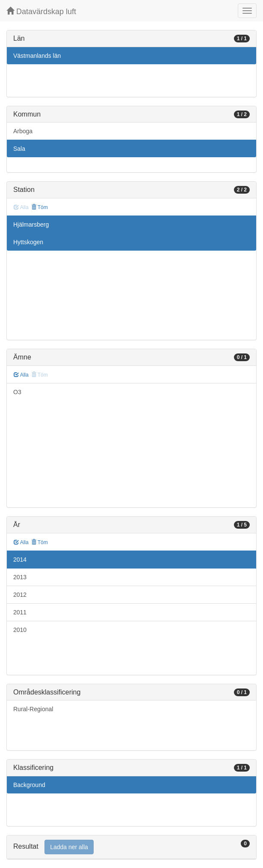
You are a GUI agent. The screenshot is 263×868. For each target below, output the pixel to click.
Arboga (23, 131)
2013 (20, 577)
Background (29, 785)
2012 (20, 595)
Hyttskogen (28, 242)
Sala (19, 149)
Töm (40, 207)
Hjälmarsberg (31, 224)
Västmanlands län (37, 56)
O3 (17, 392)
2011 (20, 612)
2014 (20, 560)
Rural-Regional (33, 709)
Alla (21, 375)
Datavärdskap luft (41, 11)
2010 (20, 630)
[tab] (131, 847)
